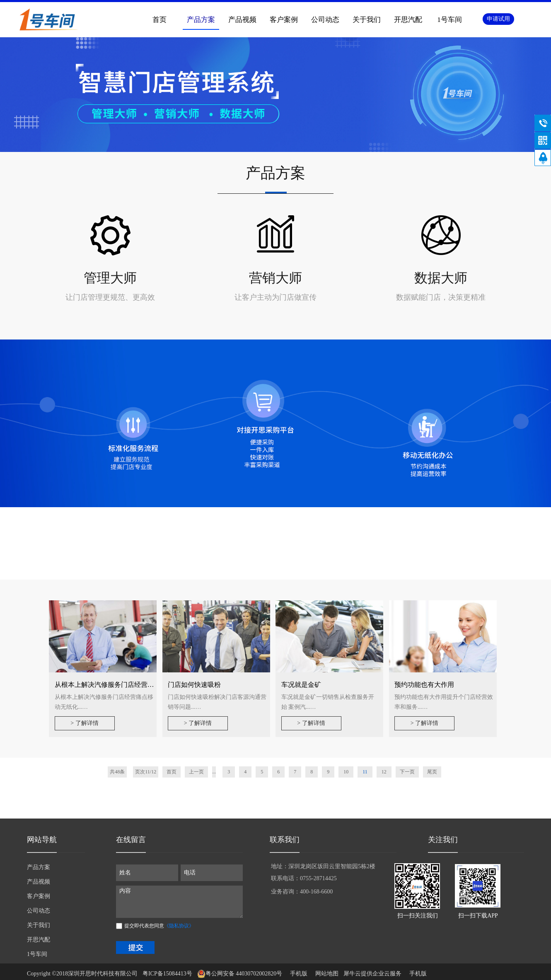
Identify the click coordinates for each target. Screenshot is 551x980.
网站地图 (325, 974)
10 (346, 772)
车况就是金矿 (301, 685)
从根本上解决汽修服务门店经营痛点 (108, 685)
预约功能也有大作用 (424, 685)
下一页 (407, 772)
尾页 (432, 772)
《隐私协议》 (179, 926)
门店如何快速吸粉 (194, 685)
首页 (159, 20)
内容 (179, 902)
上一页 (196, 772)
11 (365, 772)
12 (384, 772)
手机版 (297, 974)
